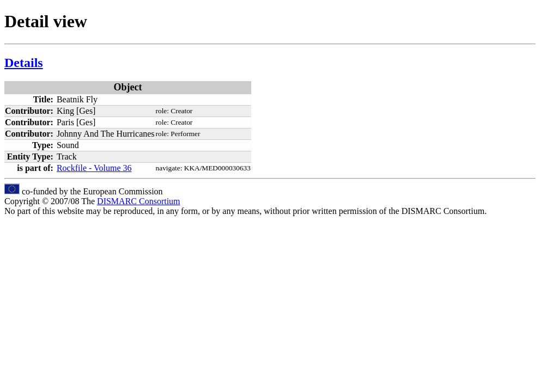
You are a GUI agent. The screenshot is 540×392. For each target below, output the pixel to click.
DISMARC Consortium (138, 201)
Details (24, 63)
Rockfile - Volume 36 (94, 168)
